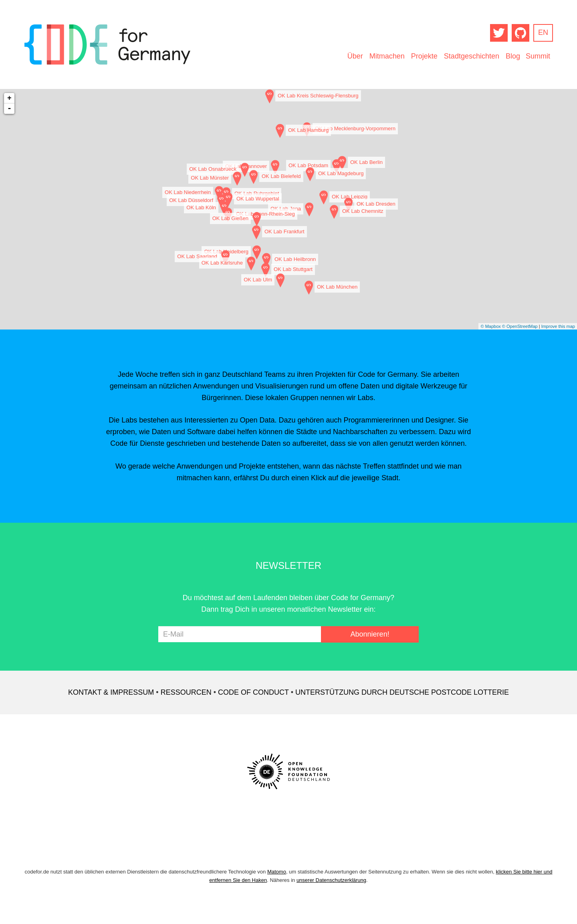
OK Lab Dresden (376, 204)
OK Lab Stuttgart (293, 269)
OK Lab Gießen (230, 218)
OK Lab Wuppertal (258, 199)
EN (543, 32)
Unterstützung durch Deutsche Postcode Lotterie (402, 692)
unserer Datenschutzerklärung (331, 880)
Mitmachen (387, 56)
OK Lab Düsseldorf (191, 200)
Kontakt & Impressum (111, 692)
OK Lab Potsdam (308, 165)
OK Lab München (337, 287)
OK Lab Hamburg (308, 130)
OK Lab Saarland (197, 256)
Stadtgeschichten (472, 56)
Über (355, 56)
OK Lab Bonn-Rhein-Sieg (265, 214)
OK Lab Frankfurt (284, 232)
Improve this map (558, 326)
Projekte (424, 56)
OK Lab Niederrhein (188, 192)
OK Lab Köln (201, 207)
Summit (538, 56)
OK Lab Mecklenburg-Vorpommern (355, 128)
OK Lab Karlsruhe (222, 263)
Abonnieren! (370, 634)
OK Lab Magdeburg (341, 173)
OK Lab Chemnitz (363, 211)
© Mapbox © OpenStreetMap (509, 326)
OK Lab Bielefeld (281, 176)
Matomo (277, 872)
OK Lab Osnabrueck (213, 169)
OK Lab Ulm (258, 280)
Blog (513, 56)
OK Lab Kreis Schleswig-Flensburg (318, 96)
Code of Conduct (253, 692)
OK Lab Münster (210, 178)
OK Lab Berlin (366, 162)
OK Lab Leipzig (350, 197)
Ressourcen (186, 692)
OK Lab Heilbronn (295, 259)
